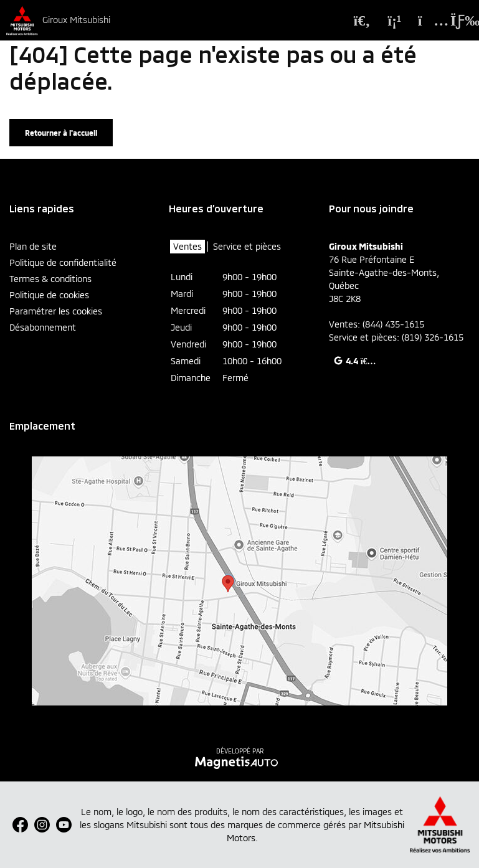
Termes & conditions (50, 279)
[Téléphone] (394, 21)
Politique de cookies (49, 295)
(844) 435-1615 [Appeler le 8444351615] (393, 324)
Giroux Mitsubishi (76, 20)
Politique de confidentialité (63, 262)
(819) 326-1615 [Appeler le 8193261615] (433, 337)
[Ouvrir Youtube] (64, 825)
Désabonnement (43, 327)
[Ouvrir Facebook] (20, 825)
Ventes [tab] (187, 246)
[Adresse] (427, 21)
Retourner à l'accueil (61, 133)
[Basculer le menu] (456, 21)
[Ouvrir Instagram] (42, 825)
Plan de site (33, 246)
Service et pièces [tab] (247, 246)
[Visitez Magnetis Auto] (239, 762)
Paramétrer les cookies (56, 311)
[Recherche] (362, 21)
